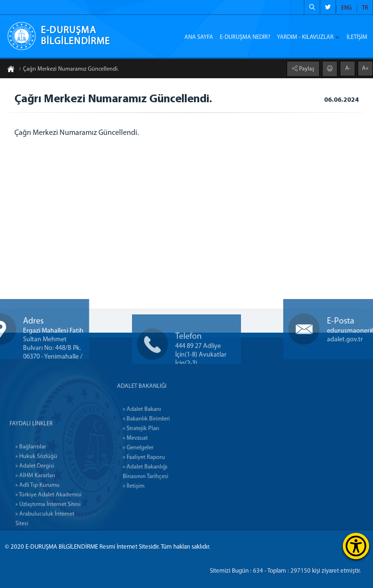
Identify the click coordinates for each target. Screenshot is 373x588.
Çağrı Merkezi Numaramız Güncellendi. (68, 70)
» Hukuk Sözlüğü (36, 502)
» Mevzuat (157, 438)
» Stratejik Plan (163, 429)
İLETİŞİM (357, 37)
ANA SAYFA (199, 37)
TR (365, 8)
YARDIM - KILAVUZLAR (305, 37)
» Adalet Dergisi (35, 511)
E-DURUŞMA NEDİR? (245, 37)
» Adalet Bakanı (164, 409)
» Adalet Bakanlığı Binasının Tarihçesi (168, 472)
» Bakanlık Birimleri (168, 419)
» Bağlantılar (31, 492)
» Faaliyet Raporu (166, 457)
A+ (365, 68)
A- (348, 68)
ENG (347, 8)
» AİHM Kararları (35, 521)
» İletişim (156, 486)
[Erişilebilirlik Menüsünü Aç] (356, 546)
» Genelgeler (160, 448)
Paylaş (306, 68)
